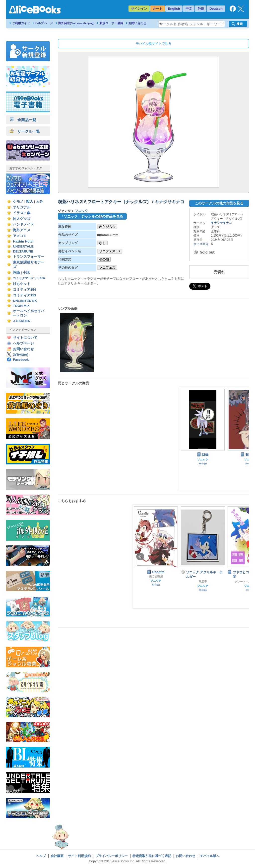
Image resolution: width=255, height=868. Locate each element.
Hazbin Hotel (23, 241)
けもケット (22, 284)
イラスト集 (22, 213)
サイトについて (25, 338)
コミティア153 (25, 295)
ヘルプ (41, 856)
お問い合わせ (137, 23)
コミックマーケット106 (29, 278)
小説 (26, 273)
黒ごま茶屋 (156, 576)
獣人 (30, 202)
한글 (201, 9)
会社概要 (57, 856)
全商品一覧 (23, 120)
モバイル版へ (210, 856)
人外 (40, 202)
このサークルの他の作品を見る (219, 203)
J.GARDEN (22, 321)
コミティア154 (25, 290)
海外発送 (76, 23)
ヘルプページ (44, 23)
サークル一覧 (25, 131)
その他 (104, 259)
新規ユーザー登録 (111, 23)
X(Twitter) (21, 355)
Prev (140, 557)
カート (158, 9)
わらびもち (107, 227)
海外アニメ (22, 230)
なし (102, 243)
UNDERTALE (23, 246)
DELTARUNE (23, 251)
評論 (16, 273)
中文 (189, 9)
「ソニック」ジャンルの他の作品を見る (92, 216)
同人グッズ (22, 219)
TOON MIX (21, 306)
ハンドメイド (23, 224)
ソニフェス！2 (110, 251)
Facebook (21, 360)
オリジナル (22, 207)
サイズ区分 (201, 244)
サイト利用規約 (79, 856)
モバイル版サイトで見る (154, 43)
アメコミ (20, 236)
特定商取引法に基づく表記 (152, 856)
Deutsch (216, 9)
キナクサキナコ (221, 223)
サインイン (139, 9)
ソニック (81, 211)
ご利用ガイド (21, 23)
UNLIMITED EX (25, 301)
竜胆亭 (203, 582)
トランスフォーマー (29, 257)
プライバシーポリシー (112, 856)
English (174, 9)
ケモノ (18, 202)
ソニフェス (107, 268)
